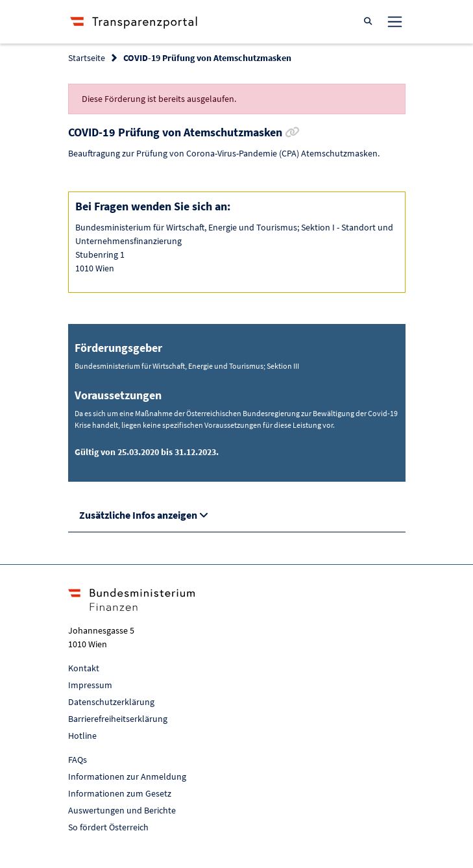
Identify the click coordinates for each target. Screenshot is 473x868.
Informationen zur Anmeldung (127, 776)
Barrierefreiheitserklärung (118, 719)
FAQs (78, 760)
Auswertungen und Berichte (122, 810)
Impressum (90, 685)
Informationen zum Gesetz (120, 793)
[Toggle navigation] (394, 21)
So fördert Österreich (108, 827)
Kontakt (84, 668)
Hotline (82, 736)
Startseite (87, 58)
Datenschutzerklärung (111, 702)
